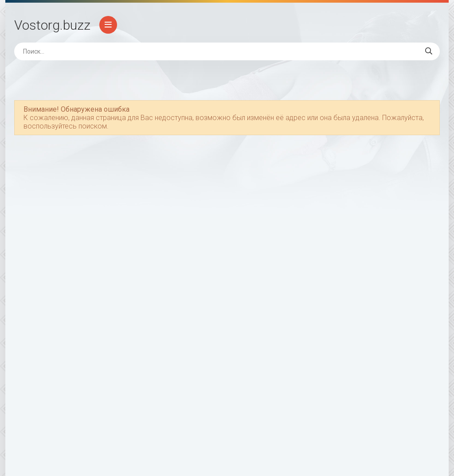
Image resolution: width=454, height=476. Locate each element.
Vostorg (52, 25)
